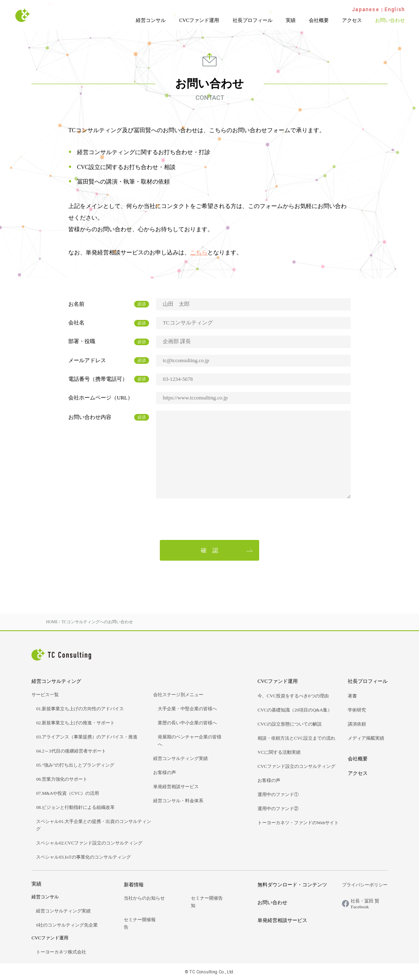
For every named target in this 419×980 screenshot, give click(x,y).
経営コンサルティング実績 (181, 758)
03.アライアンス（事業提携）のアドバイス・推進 (87, 737)
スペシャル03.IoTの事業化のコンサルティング (83, 857)
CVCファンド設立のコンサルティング (296, 766)
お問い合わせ (390, 20)
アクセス (352, 20)
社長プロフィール (253, 20)
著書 (352, 696)
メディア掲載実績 (366, 738)
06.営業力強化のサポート (62, 779)
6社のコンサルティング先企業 (67, 925)
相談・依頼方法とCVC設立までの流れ (296, 738)
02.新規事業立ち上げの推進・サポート (75, 723)
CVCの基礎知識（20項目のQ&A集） (295, 710)
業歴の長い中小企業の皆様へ (187, 723)
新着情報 (134, 885)
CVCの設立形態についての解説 (290, 724)
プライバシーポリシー (365, 885)
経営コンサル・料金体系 (178, 801)
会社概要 (319, 20)
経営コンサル (151, 20)
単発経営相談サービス (176, 786)
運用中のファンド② (278, 808)
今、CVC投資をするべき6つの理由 (293, 696)
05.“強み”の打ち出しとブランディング (75, 765)
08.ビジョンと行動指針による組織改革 (75, 807)
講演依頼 (357, 724)
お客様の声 (165, 772)
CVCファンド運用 (199, 20)
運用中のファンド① (278, 794)
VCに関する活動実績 (279, 752)
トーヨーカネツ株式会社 (61, 952)
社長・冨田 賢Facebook (365, 904)
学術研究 (357, 710)
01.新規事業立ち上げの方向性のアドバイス (80, 709)
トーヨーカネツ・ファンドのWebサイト (298, 823)
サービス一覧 (45, 694)
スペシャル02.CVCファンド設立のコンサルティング (89, 843)
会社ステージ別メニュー (178, 694)
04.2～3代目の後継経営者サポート (71, 751)
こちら (199, 253)
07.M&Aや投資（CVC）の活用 (67, 793)
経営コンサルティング (56, 681)
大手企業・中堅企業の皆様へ (187, 709)
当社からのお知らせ (144, 898)
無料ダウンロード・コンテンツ (292, 885)
